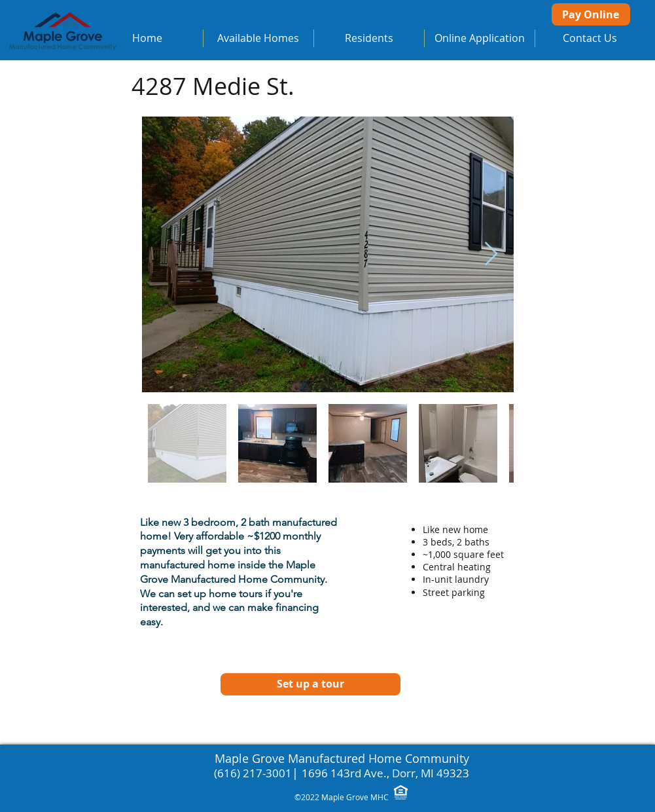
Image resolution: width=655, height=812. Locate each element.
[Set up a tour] (310, 684)
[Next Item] (491, 254)
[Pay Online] (591, 14)
